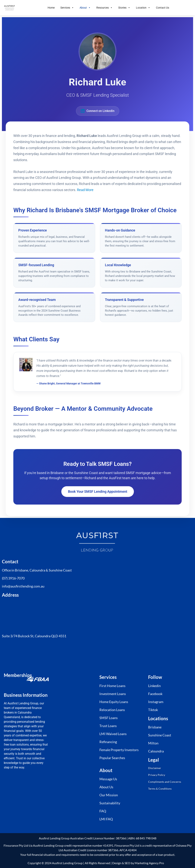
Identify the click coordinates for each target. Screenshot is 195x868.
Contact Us (163, 8)
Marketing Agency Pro (149, 863)
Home (51, 8)
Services (67, 8)
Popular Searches (112, 758)
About (85, 8)
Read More (85, 190)
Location (143, 8)
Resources (104, 8)
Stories (124, 8)
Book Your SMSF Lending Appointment (98, 492)
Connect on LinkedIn (98, 111)
